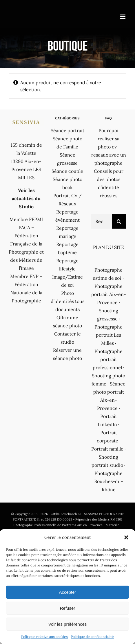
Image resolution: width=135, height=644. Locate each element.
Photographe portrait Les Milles (108, 335)
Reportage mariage (67, 232)
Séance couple (67, 171)
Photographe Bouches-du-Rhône (109, 481)
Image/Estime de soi (67, 281)
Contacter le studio (67, 338)
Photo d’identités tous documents (67, 301)
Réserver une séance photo (67, 354)
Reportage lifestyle (67, 265)
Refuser (68, 608)
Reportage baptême (67, 248)
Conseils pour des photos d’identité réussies (109, 183)
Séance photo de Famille (67, 143)
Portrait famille (107, 449)
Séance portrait (67, 130)
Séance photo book (67, 183)
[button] (126, 537)
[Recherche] (119, 221)
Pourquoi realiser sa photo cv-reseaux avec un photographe (109, 147)
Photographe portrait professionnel (108, 359)
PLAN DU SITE (108, 247)
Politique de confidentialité (92, 637)
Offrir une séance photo (67, 322)
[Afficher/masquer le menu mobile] (123, 17)
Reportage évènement (67, 216)
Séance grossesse (67, 159)
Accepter (67, 592)
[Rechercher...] (101, 221)
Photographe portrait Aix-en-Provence (109, 294)
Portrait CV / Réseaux (67, 200)
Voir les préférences (68, 624)
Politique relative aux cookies (44, 637)
